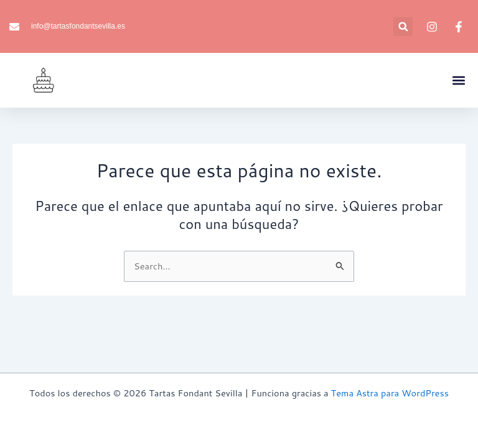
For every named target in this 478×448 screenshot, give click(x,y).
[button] (403, 26)
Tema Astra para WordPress (390, 393)
